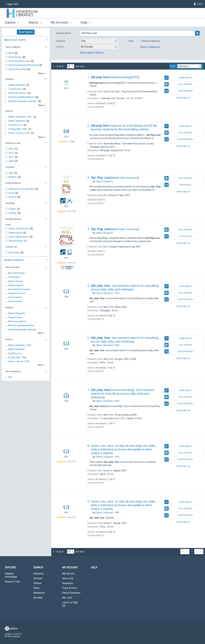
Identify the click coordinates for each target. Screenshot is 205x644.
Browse (38, 578)
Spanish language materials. (23, 101)
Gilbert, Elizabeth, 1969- (20, 117)
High (11, 173)
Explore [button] (12, 22)
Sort (173, 66)
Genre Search (15, 297)
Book (11, 53)
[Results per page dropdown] (71, 66)
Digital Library (16, 233)
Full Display (178, 84)
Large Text (12, 4)
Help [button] (85, 22)
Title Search (14, 277)
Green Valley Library (19, 237)
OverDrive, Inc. (15, 125)
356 (72, 142)
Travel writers (15, 89)
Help (94, 567)
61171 (72, 462)
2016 (11, 149)
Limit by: (60, 47)
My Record (68, 574)
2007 (11, 157)
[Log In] (195, 4)
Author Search (15, 281)
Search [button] (35, 22)
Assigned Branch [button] (13, 219)
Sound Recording (18, 69)
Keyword (38, 574)
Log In (200, 4)
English (12, 209)
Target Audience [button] (13, 183)
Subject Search (16, 285)
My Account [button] (61, 22)
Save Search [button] (26, 32)
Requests (68, 583)
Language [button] (10, 203)
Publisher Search (17, 293)
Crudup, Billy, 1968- (18, 129)
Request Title (12, 582)
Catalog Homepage (11, 575)
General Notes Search (19, 289)
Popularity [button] (10, 167)
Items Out (68, 578)
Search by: (61, 41)
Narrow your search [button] (15, 40)
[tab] (26, 40)
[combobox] (98, 41)
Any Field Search (16, 273)
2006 (11, 161)
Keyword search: (64, 33)
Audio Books (15, 57)
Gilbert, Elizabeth (17, 85)
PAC (10, 377)
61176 (72, 211)
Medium (13, 177)
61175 (72, 263)
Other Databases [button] (13, 371)
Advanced (39, 593)
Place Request (179, 91)
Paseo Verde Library (19, 229)
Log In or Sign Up (70, 604)
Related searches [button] (14, 260)
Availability (178, 78)
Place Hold (178, 185)
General (13, 197)
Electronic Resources (19, 61)
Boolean (38, 598)
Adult (12, 193)
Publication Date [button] (13, 143)
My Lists (67, 598)
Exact (37, 588)
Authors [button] (9, 111)
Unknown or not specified (22, 189)
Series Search (15, 301)
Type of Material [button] (13, 47)
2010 (11, 153)
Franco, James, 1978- (19, 133)
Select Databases (150, 47)
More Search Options (92, 53)
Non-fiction (14, 253)
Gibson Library (16, 241)
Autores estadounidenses (21, 97)
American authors (17, 93)
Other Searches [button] (12, 267)
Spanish (13, 213)
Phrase (37, 583)
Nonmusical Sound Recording (24, 65)
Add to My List (183, 98)
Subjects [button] (10, 79)
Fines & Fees (70, 588)
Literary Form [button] (11, 247)
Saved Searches (71, 593)
